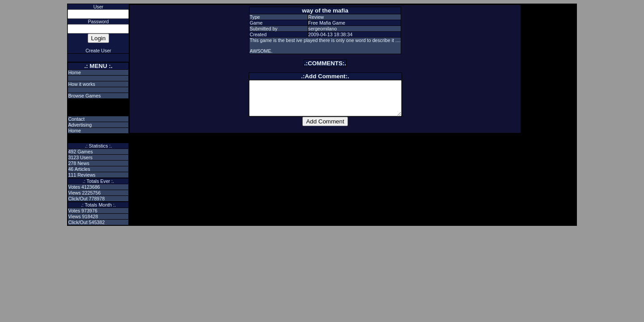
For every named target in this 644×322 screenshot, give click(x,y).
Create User (98, 51)
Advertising (80, 125)
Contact (76, 119)
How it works (81, 84)
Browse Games (84, 96)
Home (74, 72)
